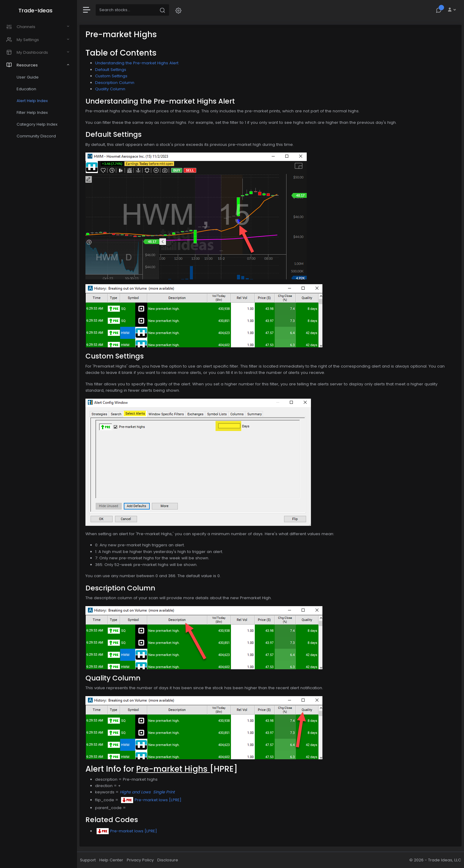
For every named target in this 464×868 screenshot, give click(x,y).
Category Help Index (38, 124)
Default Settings (112, 70)
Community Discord (37, 136)
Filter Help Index (33, 113)
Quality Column (112, 89)
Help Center (113, 860)
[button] (180, 10)
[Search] (127, 10)
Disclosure (169, 860)
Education (28, 89)
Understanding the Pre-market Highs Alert (138, 63)
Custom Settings (113, 76)
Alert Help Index (33, 101)
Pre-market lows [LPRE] (153, 800)
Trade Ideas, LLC (445, 860)
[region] (39, 434)
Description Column (116, 83)
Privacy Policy (142, 860)
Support (89, 860)
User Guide (29, 77)
